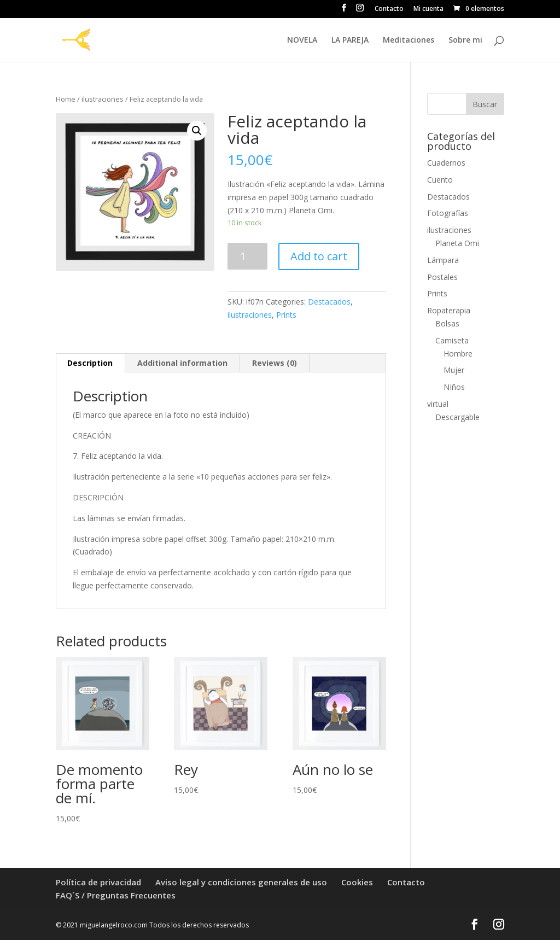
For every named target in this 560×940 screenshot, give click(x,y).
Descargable (457, 417)
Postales (442, 277)
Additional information (182, 363)
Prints (286, 315)
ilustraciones (103, 99)
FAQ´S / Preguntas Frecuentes (116, 895)
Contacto (389, 9)
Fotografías (448, 213)
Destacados (329, 302)
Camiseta (452, 340)
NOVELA (302, 40)
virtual (438, 404)
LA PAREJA (350, 40)
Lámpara (443, 260)
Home (66, 99)
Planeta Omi (457, 243)
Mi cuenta (428, 9)
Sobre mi (465, 40)
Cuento (440, 180)
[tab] (90, 363)
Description (90, 363)
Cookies (357, 882)
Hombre (458, 354)
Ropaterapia (449, 310)
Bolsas (447, 323)
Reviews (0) (275, 363)
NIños (454, 387)
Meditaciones (409, 40)
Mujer (454, 370)
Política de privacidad (98, 882)
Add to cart (319, 256)
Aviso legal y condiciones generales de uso (241, 882)
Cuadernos (446, 163)
